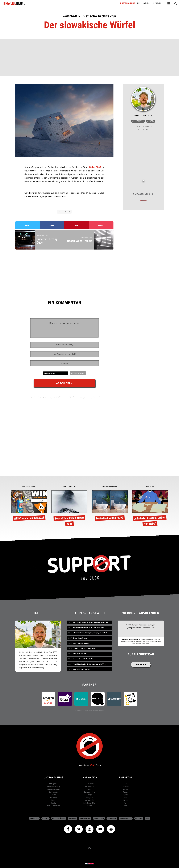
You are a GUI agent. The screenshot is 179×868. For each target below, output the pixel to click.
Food (125, 784)
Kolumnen (126, 786)
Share (52, 225)
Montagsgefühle (54, 789)
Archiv (46, 818)
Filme (54, 795)
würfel (151, 121)
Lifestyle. (157, 3)
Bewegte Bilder (89, 792)
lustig (54, 803)
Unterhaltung (54, 778)
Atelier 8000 (95, 167)
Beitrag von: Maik (143, 116)
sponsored (99, 818)
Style (125, 797)
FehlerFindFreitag (54, 786)
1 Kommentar (143, 130)
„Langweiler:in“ (133, 628)
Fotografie (90, 797)
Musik (126, 789)
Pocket (101, 225)
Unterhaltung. (128, 3)
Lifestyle (125, 778)
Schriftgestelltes (89, 803)
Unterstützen (59, 818)
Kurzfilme (54, 797)
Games (54, 800)
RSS (148, 818)
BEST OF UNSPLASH (69, 487)
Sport (126, 795)
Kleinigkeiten (54, 792)
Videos (89, 806)
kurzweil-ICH (89, 800)
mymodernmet (66, 212)
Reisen (126, 792)
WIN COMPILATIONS (29, 487)
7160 (93, 765)
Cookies (139, 818)
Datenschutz (126, 818)
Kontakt (73, 818)
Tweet (28, 225)
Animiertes (90, 784)
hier (44, 398)
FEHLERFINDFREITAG (110, 487)
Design (90, 795)
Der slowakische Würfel (90, 25)
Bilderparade (54, 784)
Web (125, 806)
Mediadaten (85, 818)
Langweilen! (141, 665)
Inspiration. (144, 3)
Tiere (125, 803)
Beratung (112, 818)
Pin (77, 225)
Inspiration (90, 778)
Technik (126, 800)
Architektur (138, 121)
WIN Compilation (54, 806)
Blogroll (34, 818)
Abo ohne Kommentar (78, 373)
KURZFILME (150, 487)
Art (89, 789)
